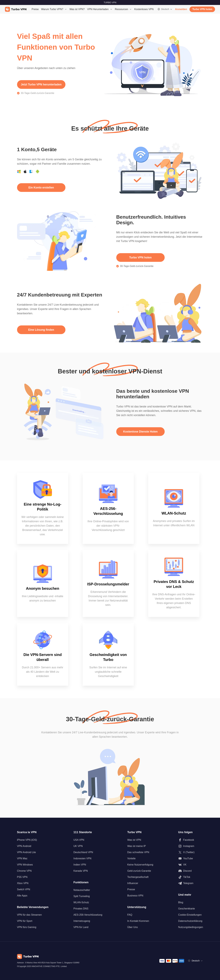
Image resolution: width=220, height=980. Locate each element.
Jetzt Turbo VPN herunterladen (41, 84)
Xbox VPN (23, 883)
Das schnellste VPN (138, 852)
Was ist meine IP (137, 846)
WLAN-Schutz (81, 902)
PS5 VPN (22, 877)
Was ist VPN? (77, 9)
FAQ (130, 915)
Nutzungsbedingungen (191, 927)
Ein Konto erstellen (41, 188)
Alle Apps (22, 896)
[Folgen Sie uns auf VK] (191, 865)
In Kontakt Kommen (138, 921)
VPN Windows (25, 865)
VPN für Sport (25, 921)
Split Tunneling (82, 896)
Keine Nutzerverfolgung (140, 865)
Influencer (133, 883)
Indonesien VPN (82, 858)
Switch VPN (24, 889)
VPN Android (24, 846)
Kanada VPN (81, 871)
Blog (181, 902)
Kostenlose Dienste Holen (140, 432)
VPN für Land (81, 927)
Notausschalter (82, 890)
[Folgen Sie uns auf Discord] (191, 871)
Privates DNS (81, 909)
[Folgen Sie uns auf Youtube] (191, 859)
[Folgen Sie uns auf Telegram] (191, 883)
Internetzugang (82, 921)
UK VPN (78, 846)
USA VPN (79, 840)
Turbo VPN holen (202, 9)
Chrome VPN (24, 871)
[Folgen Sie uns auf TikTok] (191, 877)
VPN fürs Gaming (27, 927)
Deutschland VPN (83, 852)
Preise (35, 9)
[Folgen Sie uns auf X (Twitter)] (191, 852)
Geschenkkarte (187, 909)
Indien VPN (80, 865)
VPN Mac (22, 858)
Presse (131, 889)
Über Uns (133, 927)
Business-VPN (135, 896)
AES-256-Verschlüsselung (88, 915)
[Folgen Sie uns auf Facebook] (191, 840)
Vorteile (131, 858)
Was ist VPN (134, 840)
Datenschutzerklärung (190, 921)
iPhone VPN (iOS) (27, 840)
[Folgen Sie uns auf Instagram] (191, 846)
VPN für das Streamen (29, 915)
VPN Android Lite (27, 852)
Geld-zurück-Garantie (139, 871)
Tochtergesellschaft (138, 877)
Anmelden (181, 9)
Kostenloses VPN (144, 9)
